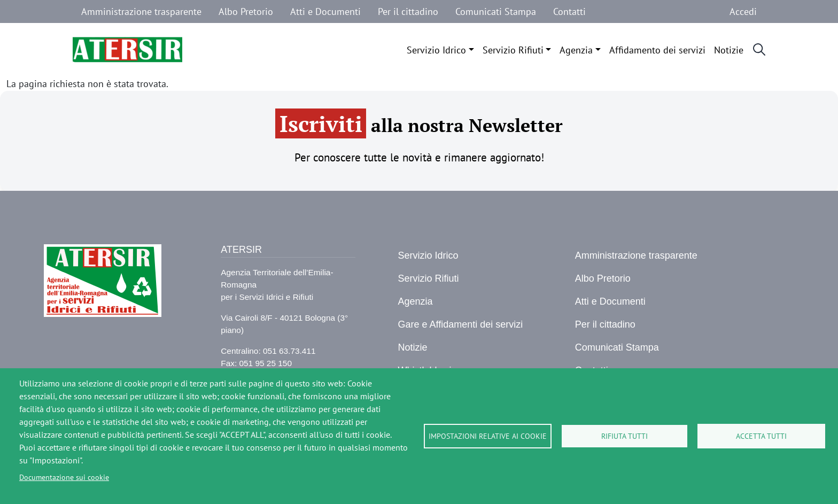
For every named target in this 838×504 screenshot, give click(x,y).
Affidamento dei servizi (657, 50)
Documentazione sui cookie (64, 477)
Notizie (729, 50)
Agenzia (576, 50)
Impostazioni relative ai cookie (488, 436)
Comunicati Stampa (496, 11)
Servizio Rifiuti (513, 50)
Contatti (569, 11)
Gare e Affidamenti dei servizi (460, 324)
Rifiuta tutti (624, 436)
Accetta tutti (761, 436)
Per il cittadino (408, 11)
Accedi (743, 11)
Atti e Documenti (325, 11)
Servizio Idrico (436, 50)
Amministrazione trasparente (141, 11)
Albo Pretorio (246, 11)
